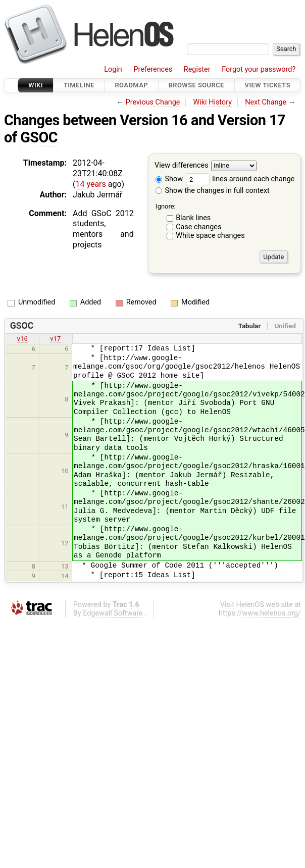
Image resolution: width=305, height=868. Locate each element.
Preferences (153, 69)
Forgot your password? (259, 69)
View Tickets (268, 85)
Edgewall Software (113, 613)
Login (113, 69)
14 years (90, 184)
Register (197, 69)
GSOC (39, 137)
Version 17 (251, 120)
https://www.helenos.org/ (260, 613)
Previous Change (153, 102)
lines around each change (240, 179)
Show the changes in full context (213, 191)
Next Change (266, 102)
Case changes (198, 227)
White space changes (210, 236)
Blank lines (193, 218)
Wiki (36, 85)
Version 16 (154, 120)
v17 (55, 339)
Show (169, 179)
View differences (182, 166)
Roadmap (131, 85)
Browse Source (196, 85)
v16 (22, 339)
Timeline (79, 85)
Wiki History (213, 102)
